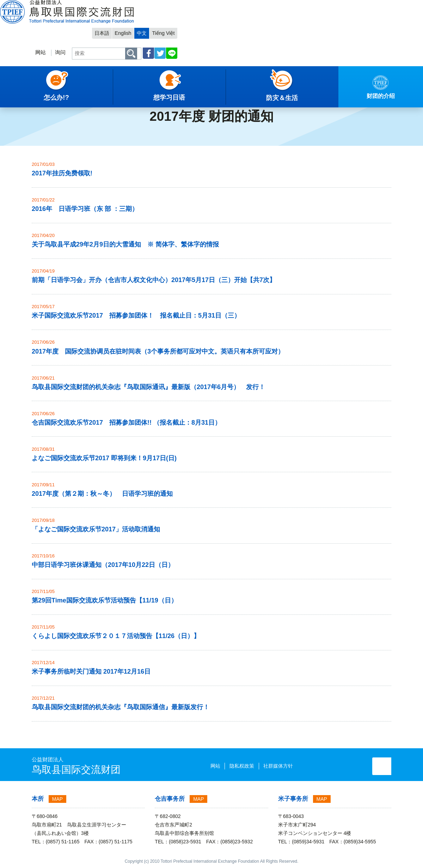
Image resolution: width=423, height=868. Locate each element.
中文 (354, 6)
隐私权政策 (216, 766)
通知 (45, 93)
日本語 (312, 6)
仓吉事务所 (170, 799)
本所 (38, 799)
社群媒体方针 (252, 766)
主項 (10, 93)
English (335, 6)
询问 (267, 27)
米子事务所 (293, 799)
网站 (247, 27)
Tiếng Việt (377, 6)
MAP (57, 799)
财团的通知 (70, 93)
